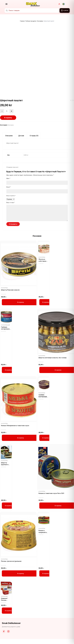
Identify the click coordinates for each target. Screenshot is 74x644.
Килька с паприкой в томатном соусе (43, 531)
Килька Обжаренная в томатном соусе (73, 101)
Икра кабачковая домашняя (71, 101)
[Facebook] (4, 631)
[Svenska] (63, 4)
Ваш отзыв (11, 202)
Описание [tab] (9, 136)
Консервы (40, 21)
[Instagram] (8, 631)
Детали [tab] (21, 136)
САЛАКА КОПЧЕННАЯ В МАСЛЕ (43, 396)
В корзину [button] (21, 302)
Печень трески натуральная (11, 561)
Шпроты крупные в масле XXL (5, 464)
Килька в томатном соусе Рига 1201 (51, 493)
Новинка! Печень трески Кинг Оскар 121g (5, 599)
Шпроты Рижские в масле (10, 290)
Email (9, 187)
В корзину (8, 118)
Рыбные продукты (31, 21)
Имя (8, 178)
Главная (22, 21)
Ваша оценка (11, 196)
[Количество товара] (7, 111)
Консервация (5, 325)
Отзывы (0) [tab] (34, 136)
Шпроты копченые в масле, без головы (53, 358)
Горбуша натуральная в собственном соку (6, 328)
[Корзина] (65, 10)
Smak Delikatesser (11, 623)
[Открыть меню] (6, 4)
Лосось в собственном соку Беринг (43, 260)
